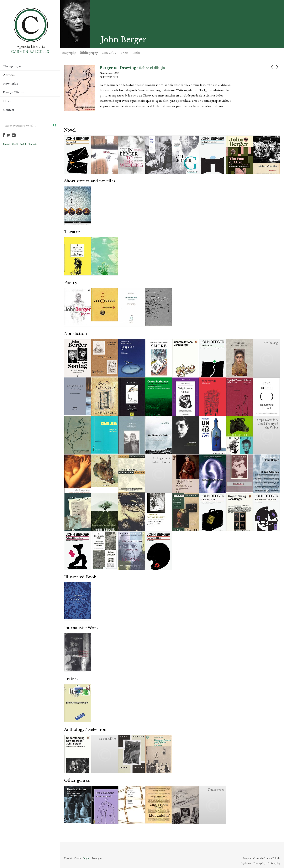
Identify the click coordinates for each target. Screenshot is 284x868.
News (7, 101)
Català (15, 144)
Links (136, 53)
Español (7, 144)
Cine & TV (109, 53)
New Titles (10, 84)
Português (33, 144)
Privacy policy (259, 863)
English (23, 144)
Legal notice (246, 863)
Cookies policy (274, 863)
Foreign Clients (13, 92)
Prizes (125, 53)
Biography (69, 53)
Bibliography (89, 53)
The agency (12, 66)
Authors (9, 75)
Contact (10, 110)
